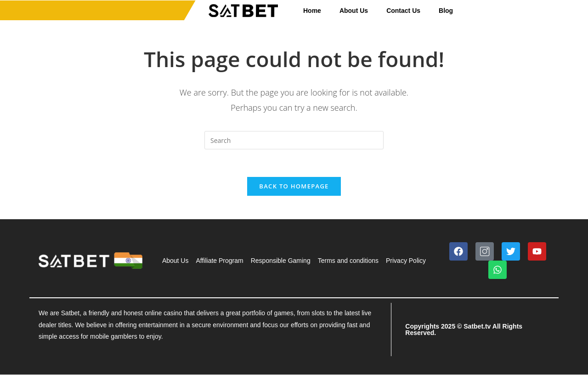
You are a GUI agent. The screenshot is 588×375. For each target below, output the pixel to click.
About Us (354, 11)
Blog (446, 11)
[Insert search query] (294, 140)
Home (312, 11)
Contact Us (403, 11)
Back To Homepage (294, 187)
